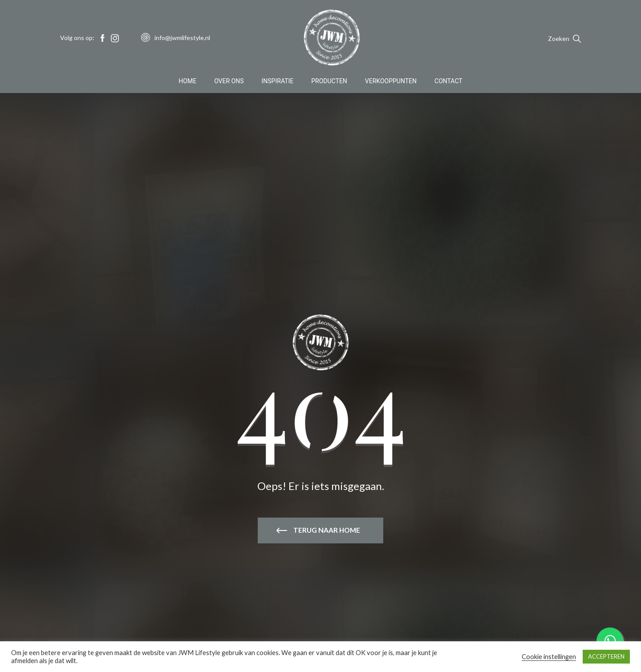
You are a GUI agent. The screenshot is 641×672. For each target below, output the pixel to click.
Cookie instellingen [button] (549, 657)
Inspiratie (278, 82)
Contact (448, 82)
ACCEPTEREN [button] (606, 656)
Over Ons (229, 82)
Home (187, 82)
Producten (329, 82)
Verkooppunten (391, 82)
